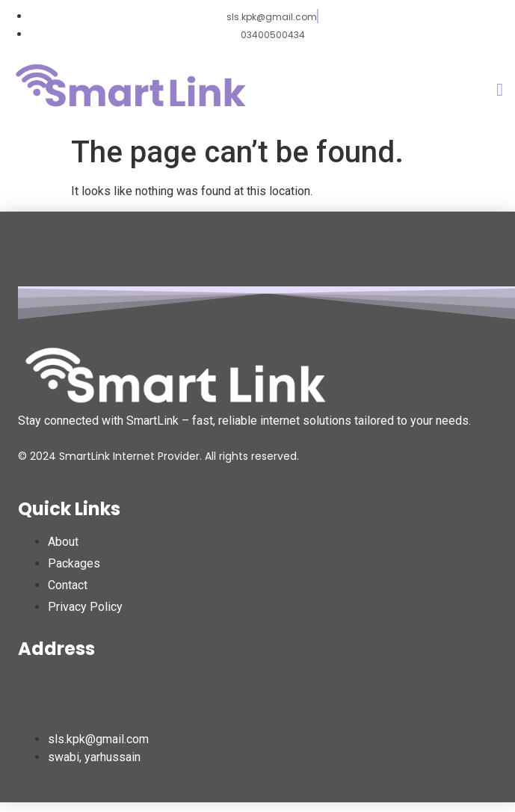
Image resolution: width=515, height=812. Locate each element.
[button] (500, 90)
